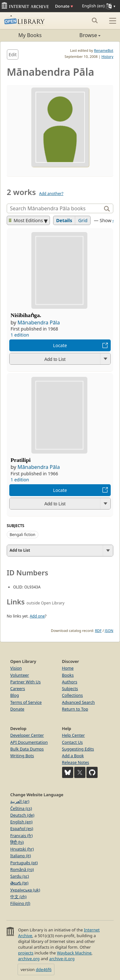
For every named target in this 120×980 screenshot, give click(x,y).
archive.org (29, 959)
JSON (109, 630)
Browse (80, 35)
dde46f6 (44, 969)
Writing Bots (22, 756)
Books (68, 675)
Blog (15, 695)
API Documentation (29, 742)
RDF (98, 630)
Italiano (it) (21, 856)
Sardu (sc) (20, 876)
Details (64, 220)
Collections (73, 695)
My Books (30, 35)
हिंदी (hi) (17, 842)
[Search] (55, 208)
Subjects (70, 688)
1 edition (20, 335)
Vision (16, 668)
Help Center (74, 735)
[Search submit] (95, 20)
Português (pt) (24, 863)
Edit (13, 54)
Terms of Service (26, 702)
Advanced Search (79, 702)
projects (26, 953)
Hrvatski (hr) (22, 849)
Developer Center (27, 735)
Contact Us (72, 742)
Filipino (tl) (20, 903)
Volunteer (20, 675)
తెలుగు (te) (19, 883)
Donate (64, 6)
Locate (60, 345)
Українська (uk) (25, 890)
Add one (37, 616)
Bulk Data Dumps (27, 749)
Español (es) (22, 828)
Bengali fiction (23, 535)
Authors (70, 682)
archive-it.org (62, 959)
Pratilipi (21, 460)
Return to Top (75, 709)
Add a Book (73, 756)
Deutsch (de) (22, 815)
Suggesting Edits (78, 749)
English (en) (21, 822)
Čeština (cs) (21, 808)
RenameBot (104, 50)
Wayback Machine (74, 953)
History (107, 56)
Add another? (51, 194)
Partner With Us (25, 682)
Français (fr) (21, 836)
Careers (18, 688)
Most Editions (26, 220)
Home (68, 668)
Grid (83, 220)
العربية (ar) (20, 801)
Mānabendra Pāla (39, 323)
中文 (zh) (18, 897)
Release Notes (76, 762)
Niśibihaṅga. (26, 315)
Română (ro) (22, 869)
